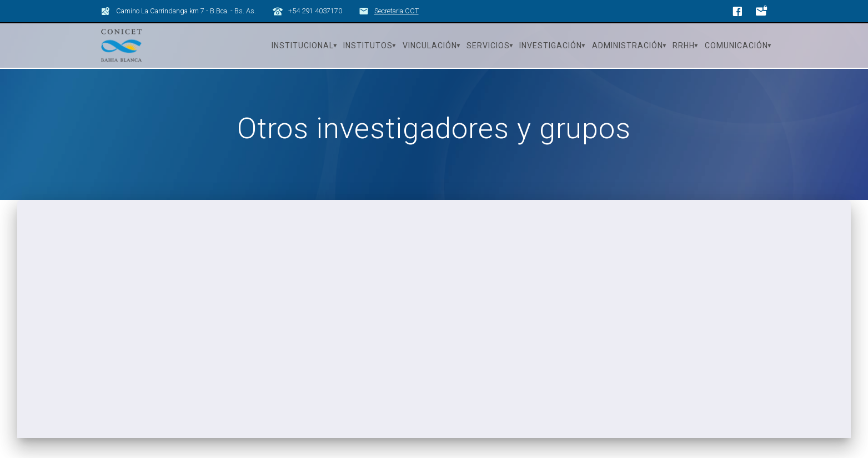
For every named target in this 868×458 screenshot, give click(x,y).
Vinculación (430, 46)
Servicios (488, 46)
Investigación (551, 46)
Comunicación (736, 46)
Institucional (303, 46)
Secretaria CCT (397, 11)
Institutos (368, 46)
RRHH (684, 46)
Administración (628, 46)
